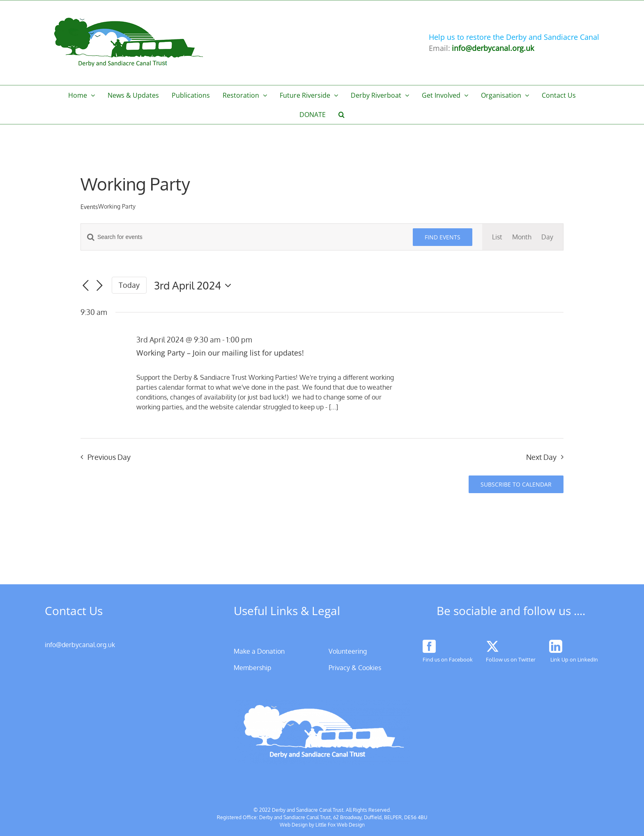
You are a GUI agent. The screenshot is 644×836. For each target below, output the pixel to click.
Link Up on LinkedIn (574, 659)
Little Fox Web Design (340, 825)
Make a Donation (259, 651)
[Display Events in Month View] (522, 237)
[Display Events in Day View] (547, 237)
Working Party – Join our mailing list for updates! (220, 353)
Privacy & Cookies (355, 668)
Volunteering (348, 651)
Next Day (541, 457)
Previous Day (109, 457)
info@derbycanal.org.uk (80, 645)
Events (89, 207)
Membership (252, 668)
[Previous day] (85, 286)
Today (129, 285)
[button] (342, 114)
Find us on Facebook (448, 659)
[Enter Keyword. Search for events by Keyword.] (242, 237)
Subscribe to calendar (516, 484)
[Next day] (99, 286)
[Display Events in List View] (497, 237)
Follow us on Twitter (511, 659)
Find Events (443, 237)
